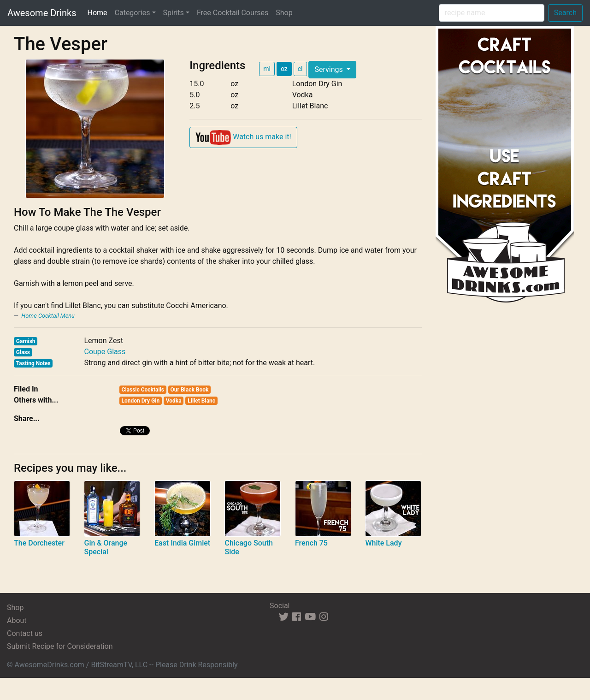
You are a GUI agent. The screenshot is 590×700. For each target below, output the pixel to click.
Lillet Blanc (201, 401)
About (17, 620)
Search (565, 13)
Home (99, 12)
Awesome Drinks (42, 13)
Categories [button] (133, 13)
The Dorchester (39, 543)
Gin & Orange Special (106, 547)
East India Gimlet (182, 543)
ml (267, 69)
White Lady (383, 543)
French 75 (311, 543)
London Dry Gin (141, 401)
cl (300, 69)
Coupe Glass (105, 352)
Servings (329, 69)
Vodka (174, 401)
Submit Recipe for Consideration (60, 646)
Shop (284, 13)
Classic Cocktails (143, 390)
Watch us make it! (243, 137)
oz (284, 69)
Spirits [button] (174, 13)
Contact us (25, 633)
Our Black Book (190, 390)
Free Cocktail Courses (233, 13)
